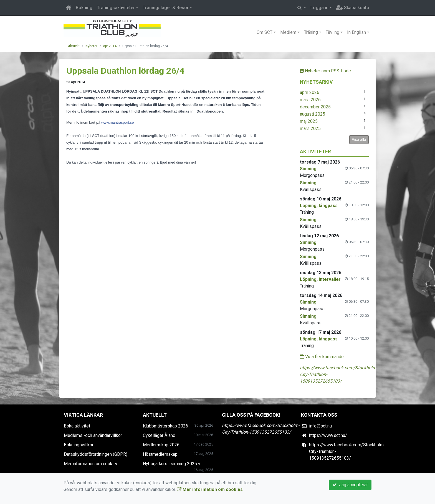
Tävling (332, 32)
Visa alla (359, 139)
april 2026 (310, 92)
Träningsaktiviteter (116, 8)
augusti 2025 (313, 114)
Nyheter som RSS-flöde (325, 71)
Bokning (84, 8)
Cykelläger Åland (159, 435)
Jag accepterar (350, 485)
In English (356, 32)
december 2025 (315, 107)
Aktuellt (74, 46)
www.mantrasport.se (118, 122)
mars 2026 (310, 100)
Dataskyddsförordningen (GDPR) (96, 454)
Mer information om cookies (91, 464)
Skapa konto (353, 8)
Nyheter (91, 46)
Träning (311, 32)
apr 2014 (110, 46)
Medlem (288, 32)
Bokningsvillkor (79, 445)
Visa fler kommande (322, 357)
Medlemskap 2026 (161, 445)
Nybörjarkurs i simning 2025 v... (173, 464)
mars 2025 (310, 128)
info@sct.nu (320, 426)
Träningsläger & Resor (166, 8)
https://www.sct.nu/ (328, 435)
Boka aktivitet (77, 426)
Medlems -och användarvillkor (93, 435)
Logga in (319, 8)
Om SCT (265, 32)
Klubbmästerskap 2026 (165, 426)
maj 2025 (309, 121)
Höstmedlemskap (160, 454)
